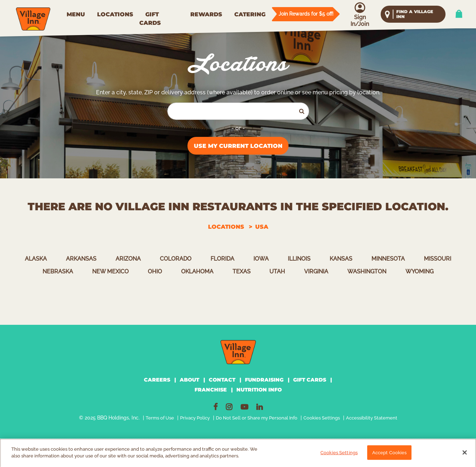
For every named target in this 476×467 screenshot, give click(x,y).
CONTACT (222, 380)
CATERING (250, 14)
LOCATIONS (115, 14)
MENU (76, 14)
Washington (367, 271)
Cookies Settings (322, 418)
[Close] (465, 455)
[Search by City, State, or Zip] (231, 111)
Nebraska (58, 271)
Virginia (316, 271)
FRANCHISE (211, 390)
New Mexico (110, 271)
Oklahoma (197, 271)
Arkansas (81, 259)
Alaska (36, 259)
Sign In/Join (360, 21)
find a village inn (415, 14)
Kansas (341, 259)
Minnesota (388, 259)
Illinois (299, 259)
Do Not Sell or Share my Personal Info (257, 418)
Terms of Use (160, 418)
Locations (226, 227)
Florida (222, 259)
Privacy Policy (195, 418)
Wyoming (419, 271)
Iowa (261, 259)
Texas (242, 271)
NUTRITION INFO (259, 390)
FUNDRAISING (264, 380)
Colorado (176, 259)
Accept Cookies (390, 455)
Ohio (155, 271)
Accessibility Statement (372, 418)
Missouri (438, 259)
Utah (277, 271)
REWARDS (206, 14)
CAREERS (157, 380)
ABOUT (189, 380)
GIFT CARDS (150, 19)
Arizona (128, 259)
